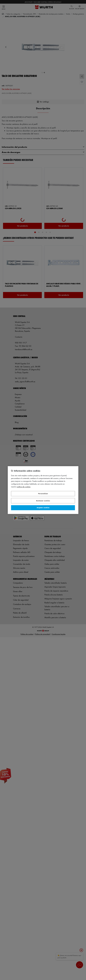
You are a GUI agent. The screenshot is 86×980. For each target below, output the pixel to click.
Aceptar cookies (43, 508)
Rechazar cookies (43, 501)
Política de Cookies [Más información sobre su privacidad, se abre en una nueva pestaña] (24, 487)
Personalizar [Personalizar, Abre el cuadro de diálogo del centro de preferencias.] (43, 494)
